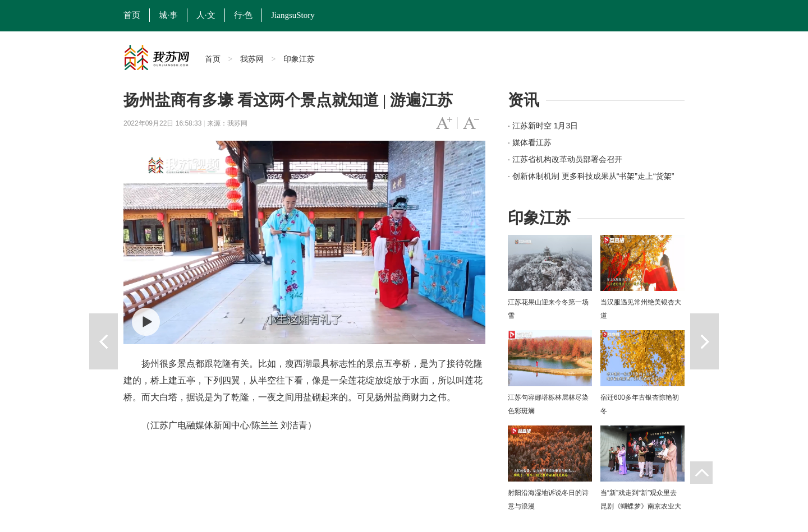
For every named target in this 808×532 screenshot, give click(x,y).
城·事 (168, 15)
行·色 (244, 15)
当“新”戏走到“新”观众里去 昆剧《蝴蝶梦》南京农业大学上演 (641, 506)
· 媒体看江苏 (530, 142)
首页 (132, 15)
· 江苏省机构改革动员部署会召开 (565, 159)
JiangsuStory (293, 15)
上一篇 (104, 341)
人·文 (206, 15)
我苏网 (252, 59)
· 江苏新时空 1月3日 (543, 126)
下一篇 (704, 341)
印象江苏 (299, 59)
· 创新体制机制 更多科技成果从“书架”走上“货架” (591, 176)
